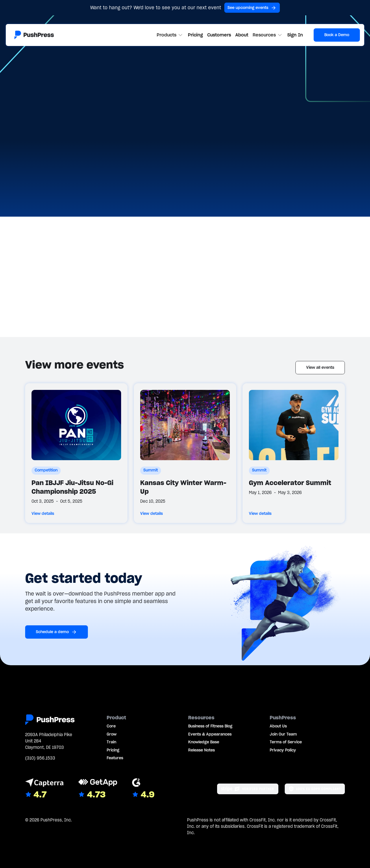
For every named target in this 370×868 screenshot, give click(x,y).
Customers (219, 35)
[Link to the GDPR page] (315, 789)
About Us (278, 726)
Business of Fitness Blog (210, 726)
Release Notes (201, 750)
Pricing (195, 35)
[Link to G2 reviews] (143, 789)
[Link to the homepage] (34, 35)
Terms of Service (286, 742)
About (242, 35)
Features (115, 758)
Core (111, 726)
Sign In (295, 35)
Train (111, 742)
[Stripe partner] (248, 789)
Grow (112, 734)
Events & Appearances (210, 734)
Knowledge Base (204, 742)
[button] (170, 35)
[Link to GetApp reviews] (98, 789)
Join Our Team (283, 734)
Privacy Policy (283, 750)
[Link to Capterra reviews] (44, 789)
